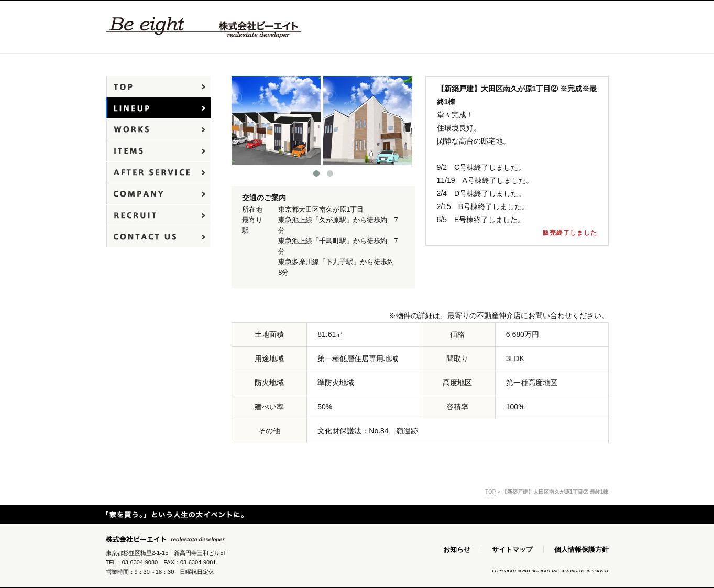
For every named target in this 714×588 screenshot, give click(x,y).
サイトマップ (512, 549)
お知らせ (457, 549)
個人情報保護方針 (581, 549)
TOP (490, 492)
